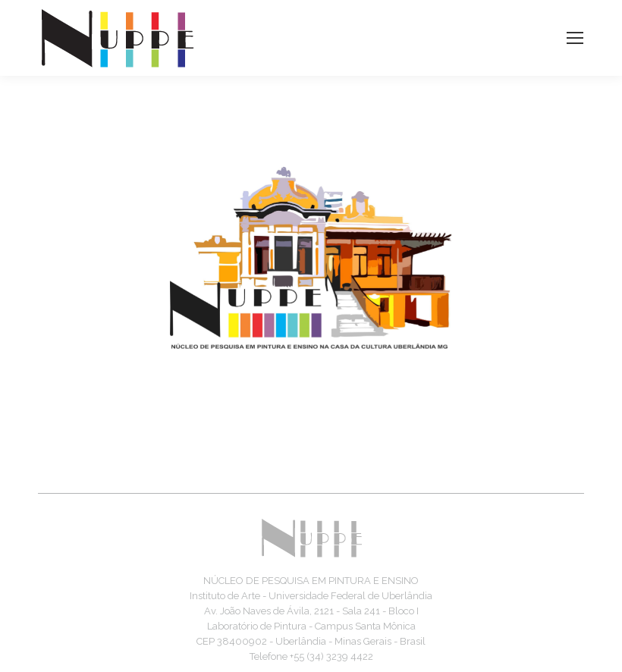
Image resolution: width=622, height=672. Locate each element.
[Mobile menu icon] (575, 38)
